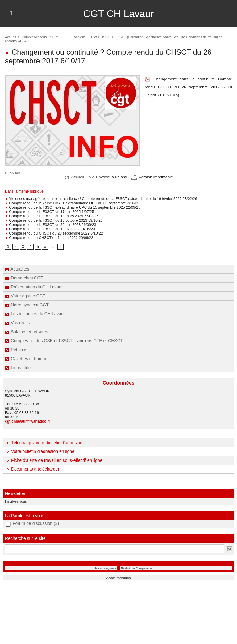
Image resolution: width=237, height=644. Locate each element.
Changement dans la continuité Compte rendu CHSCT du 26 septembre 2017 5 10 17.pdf (188, 87)
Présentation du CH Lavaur (34, 287)
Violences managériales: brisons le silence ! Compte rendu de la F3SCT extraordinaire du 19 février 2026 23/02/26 (101, 199)
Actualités (17, 269)
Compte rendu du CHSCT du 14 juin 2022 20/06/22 (49, 238)
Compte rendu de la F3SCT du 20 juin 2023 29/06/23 (50, 225)
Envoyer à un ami (108, 177)
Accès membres (119, 578)
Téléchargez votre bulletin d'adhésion (44, 443)
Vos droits (17, 323)
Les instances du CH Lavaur (35, 314)
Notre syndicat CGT (27, 305)
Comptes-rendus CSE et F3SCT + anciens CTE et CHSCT (64, 341)
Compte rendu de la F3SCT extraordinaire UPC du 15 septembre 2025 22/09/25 (73, 207)
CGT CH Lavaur (119, 14)
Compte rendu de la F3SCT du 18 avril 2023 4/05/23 (50, 229)
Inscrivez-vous (16, 501)
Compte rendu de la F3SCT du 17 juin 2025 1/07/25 (50, 212)
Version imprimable (152, 177)
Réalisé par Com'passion (136, 568)
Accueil (10, 37)
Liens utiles (19, 368)
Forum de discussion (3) (36, 523)
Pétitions (16, 350)
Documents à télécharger (32, 469)
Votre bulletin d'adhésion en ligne (40, 451)
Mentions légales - (105, 568)
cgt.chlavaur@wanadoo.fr (27, 421)
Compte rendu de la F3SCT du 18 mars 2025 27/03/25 (52, 216)
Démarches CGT (24, 278)
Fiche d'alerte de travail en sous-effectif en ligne (54, 460)
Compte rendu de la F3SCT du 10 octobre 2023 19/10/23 (54, 220)
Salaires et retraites (27, 332)
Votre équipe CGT (25, 296)
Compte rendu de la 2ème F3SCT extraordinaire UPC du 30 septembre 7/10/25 (72, 203)
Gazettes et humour (27, 359)
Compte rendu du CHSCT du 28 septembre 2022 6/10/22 (54, 233)
